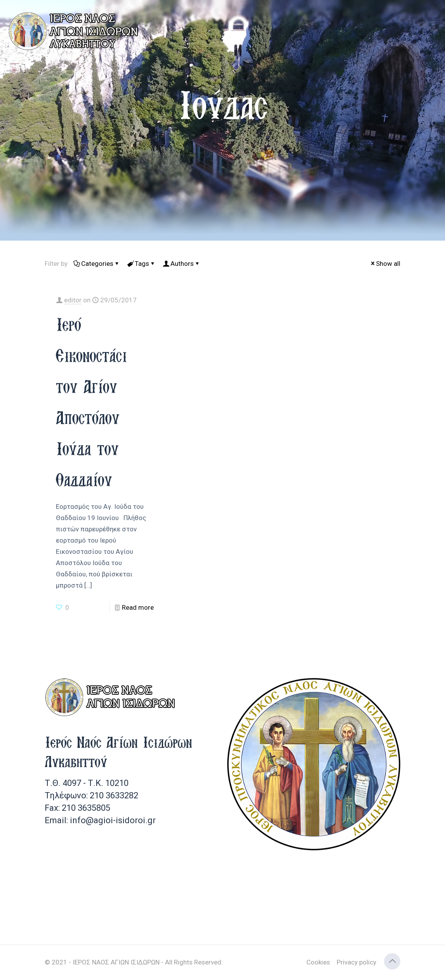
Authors (182, 264)
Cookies (318, 962)
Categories (97, 264)
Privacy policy (356, 962)
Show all (385, 264)
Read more (138, 607)
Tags (141, 264)
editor (73, 300)
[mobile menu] (433, 23)
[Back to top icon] (392, 961)
